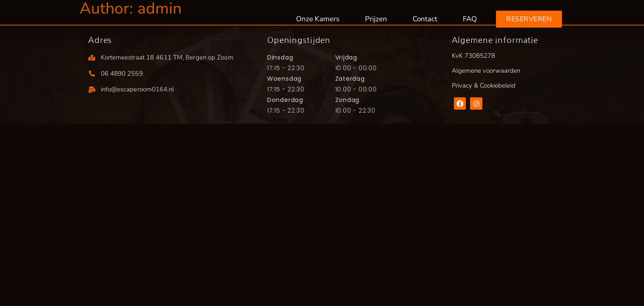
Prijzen (376, 19)
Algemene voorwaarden (486, 71)
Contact (425, 19)
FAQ (470, 19)
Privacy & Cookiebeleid (484, 85)
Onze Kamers (318, 19)
